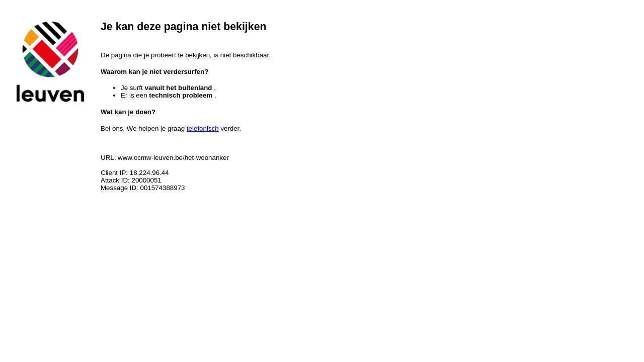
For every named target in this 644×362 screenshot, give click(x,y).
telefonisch (203, 128)
